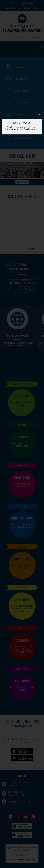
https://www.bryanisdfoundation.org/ (22, 129)
